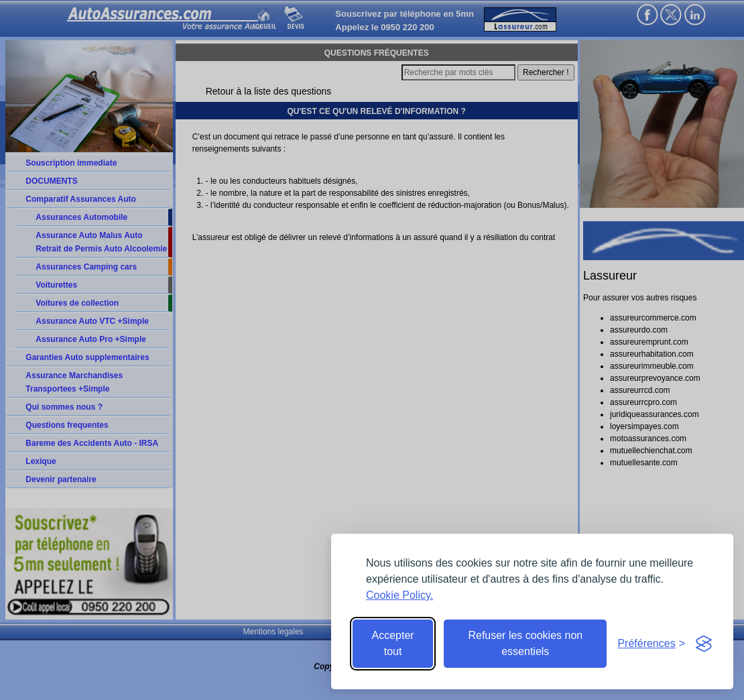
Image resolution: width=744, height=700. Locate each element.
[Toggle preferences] (651, 644)
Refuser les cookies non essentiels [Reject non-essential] (525, 643)
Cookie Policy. (399, 595)
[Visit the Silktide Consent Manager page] (704, 644)
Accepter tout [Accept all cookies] (393, 643)
